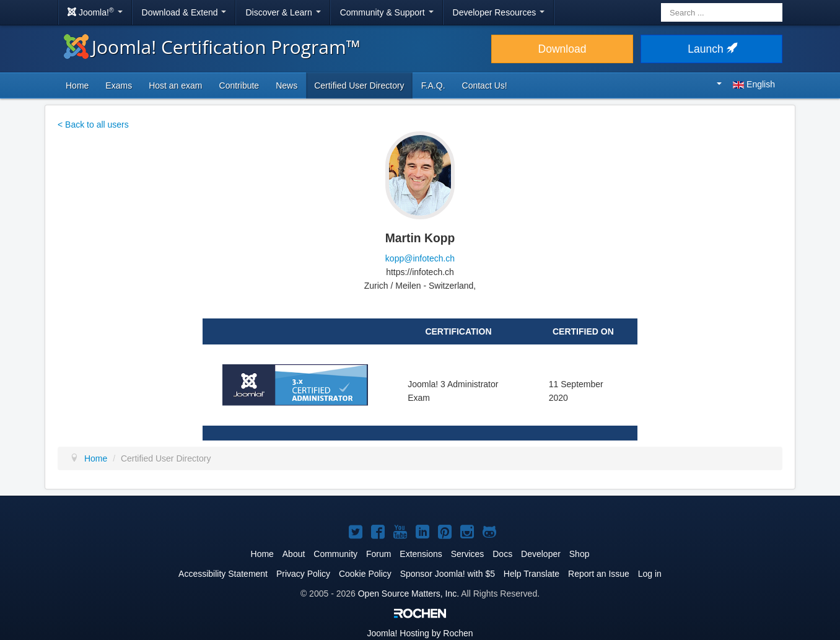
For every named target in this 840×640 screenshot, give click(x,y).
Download (562, 49)
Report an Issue (599, 574)
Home (77, 85)
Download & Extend (184, 12)
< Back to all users (93, 125)
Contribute (239, 85)
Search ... (661, 3)
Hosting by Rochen (420, 633)
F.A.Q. (433, 85)
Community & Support (387, 12)
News (287, 85)
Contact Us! (485, 85)
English (746, 84)
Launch (711, 49)
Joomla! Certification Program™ (212, 47)
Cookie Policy (365, 574)
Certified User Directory (359, 85)
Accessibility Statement (223, 574)
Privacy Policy (303, 574)
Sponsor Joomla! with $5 (448, 574)
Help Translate (532, 574)
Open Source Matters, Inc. (409, 594)
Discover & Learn (283, 12)
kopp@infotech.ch (420, 258)
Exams (119, 85)
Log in (650, 574)
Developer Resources (499, 12)
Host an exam (175, 85)
